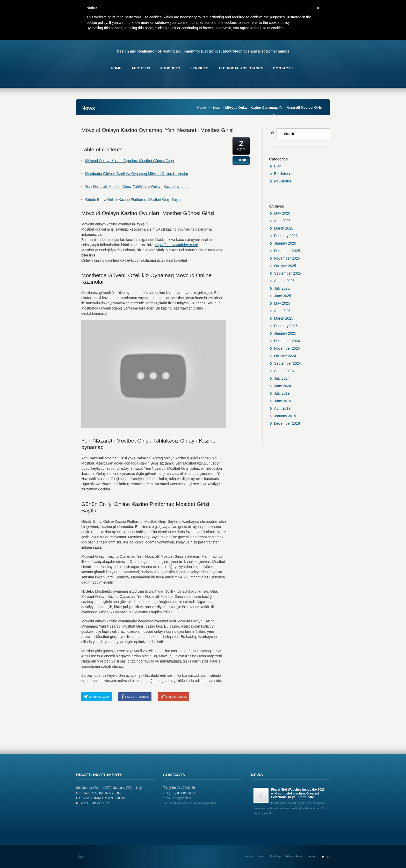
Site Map (275, 856)
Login (311, 856)
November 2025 (287, 258)
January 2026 (285, 243)
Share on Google (176, 697)
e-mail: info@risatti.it (177, 798)
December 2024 (287, 341)
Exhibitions (283, 174)
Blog (278, 166)
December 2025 (287, 251)
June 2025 (283, 296)
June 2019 (283, 401)
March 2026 (284, 228)
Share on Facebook (137, 697)
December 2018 (287, 423)
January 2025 (285, 333)
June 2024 (283, 386)
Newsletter (283, 181)
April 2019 (282, 408)
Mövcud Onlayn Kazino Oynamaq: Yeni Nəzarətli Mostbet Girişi (157, 130)
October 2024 (285, 356)
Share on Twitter (99, 697)
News (216, 108)
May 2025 (282, 303)
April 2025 (282, 311)
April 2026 (282, 221)
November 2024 (287, 348)
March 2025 (284, 318)
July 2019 (282, 393)
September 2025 (288, 273)
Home (202, 108)
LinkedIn (82, 856)
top (328, 857)
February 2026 (286, 236)
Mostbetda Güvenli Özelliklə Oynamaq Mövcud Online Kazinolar (137, 174)
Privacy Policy (294, 856)
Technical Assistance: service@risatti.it (190, 803)
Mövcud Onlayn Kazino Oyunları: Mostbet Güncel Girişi (129, 161)
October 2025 (285, 266)
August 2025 (284, 281)
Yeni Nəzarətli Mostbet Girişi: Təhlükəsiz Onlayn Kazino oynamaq (138, 187)
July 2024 (282, 378)
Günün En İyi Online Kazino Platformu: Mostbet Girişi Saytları (135, 200)
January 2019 (285, 416)
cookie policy (279, 23)
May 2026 (282, 213)
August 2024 (284, 371)
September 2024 (288, 363)
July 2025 (282, 288)
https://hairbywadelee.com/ (176, 245)
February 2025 (286, 326)
